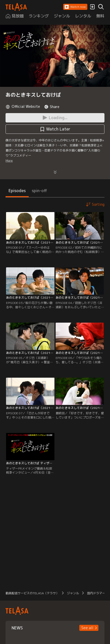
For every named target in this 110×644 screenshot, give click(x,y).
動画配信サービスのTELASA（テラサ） (32, 593)
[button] (75, 7)
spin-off (39, 191)
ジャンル (73, 593)
